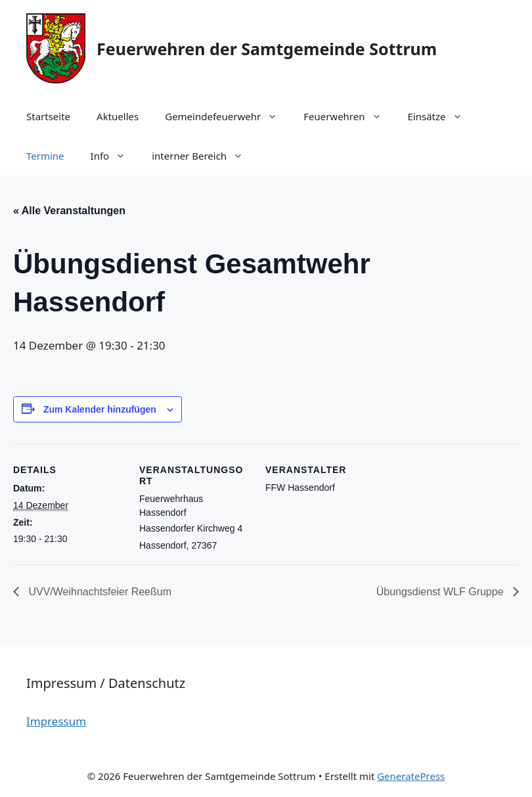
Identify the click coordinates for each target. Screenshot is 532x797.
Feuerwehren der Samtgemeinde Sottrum (267, 49)
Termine (45, 156)
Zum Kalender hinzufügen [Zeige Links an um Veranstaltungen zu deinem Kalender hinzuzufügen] (100, 409)
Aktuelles (118, 116)
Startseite (48, 116)
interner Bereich (204, 156)
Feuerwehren (349, 116)
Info (115, 156)
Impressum (56, 721)
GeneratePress (411, 776)
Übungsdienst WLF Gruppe (441, 592)
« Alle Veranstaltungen (69, 211)
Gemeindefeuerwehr (228, 116)
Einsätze (442, 116)
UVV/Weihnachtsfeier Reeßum (99, 592)
